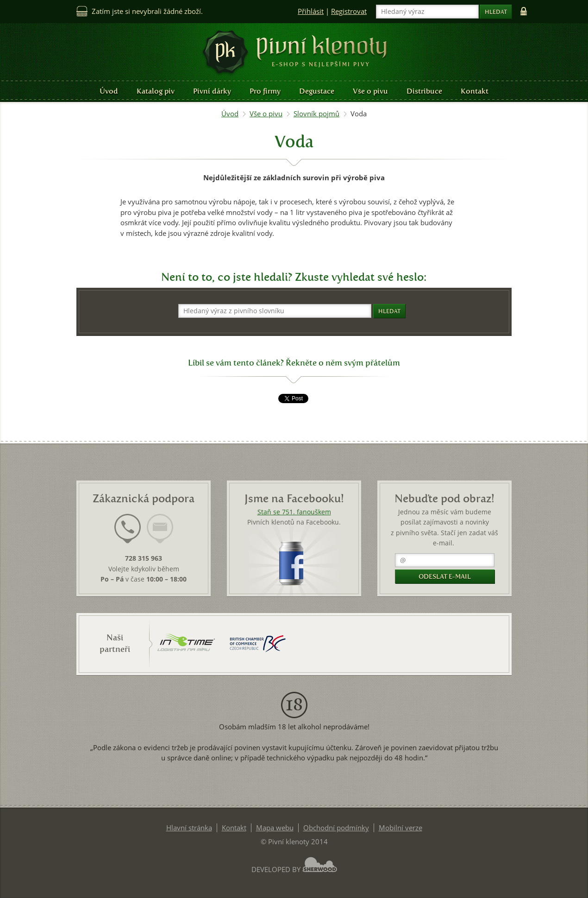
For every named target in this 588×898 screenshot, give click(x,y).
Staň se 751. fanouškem (294, 512)
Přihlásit (311, 11)
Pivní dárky (212, 91)
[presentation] (128, 529)
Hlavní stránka (189, 828)
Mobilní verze (400, 828)
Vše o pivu (370, 91)
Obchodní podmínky (336, 828)
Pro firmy (265, 91)
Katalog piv (156, 91)
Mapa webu (275, 828)
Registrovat (349, 11)
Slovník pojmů (316, 114)
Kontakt (475, 91)
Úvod (109, 91)
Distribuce (424, 91)
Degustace (317, 91)
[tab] (128, 534)
